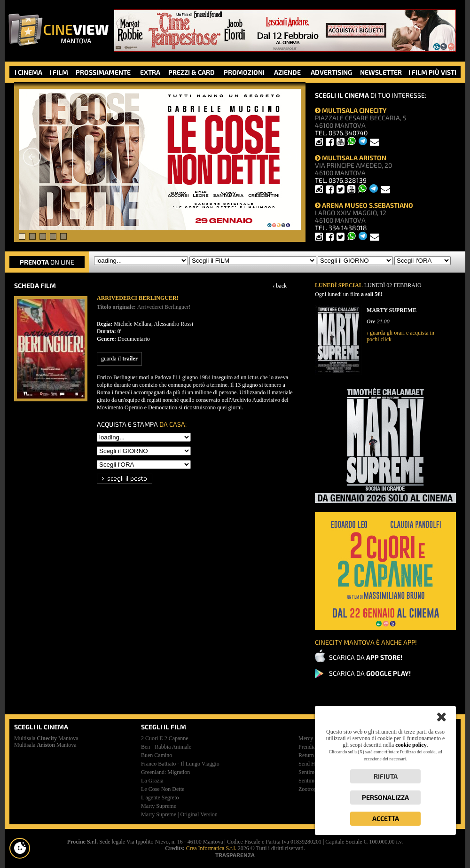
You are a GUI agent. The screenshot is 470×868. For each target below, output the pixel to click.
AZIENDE (287, 72)
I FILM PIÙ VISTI (432, 72)
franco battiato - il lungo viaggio (180, 764)
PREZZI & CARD (192, 72)
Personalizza (385, 797)
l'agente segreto (160, 798)
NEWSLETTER (381, 72)
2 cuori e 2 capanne (165, 738)
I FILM (59, 72)
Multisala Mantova (46, 738)
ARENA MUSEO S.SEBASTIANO (364, 205)
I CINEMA (28, 72)
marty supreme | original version (179, 814)
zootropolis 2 (314, 789)
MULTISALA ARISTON (351, 158)
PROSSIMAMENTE (103, 72)
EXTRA (150, 72)
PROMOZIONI (244, 72)
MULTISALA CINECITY (351, 110)
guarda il (119, 359)
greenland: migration (165, 772)
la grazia (152, 781)
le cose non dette (163, 789)
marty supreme (159, 806)
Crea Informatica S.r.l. (211, 848)
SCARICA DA (366, 657)
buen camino (157, 755)
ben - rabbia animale (166, 747)
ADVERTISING (331, 72)
